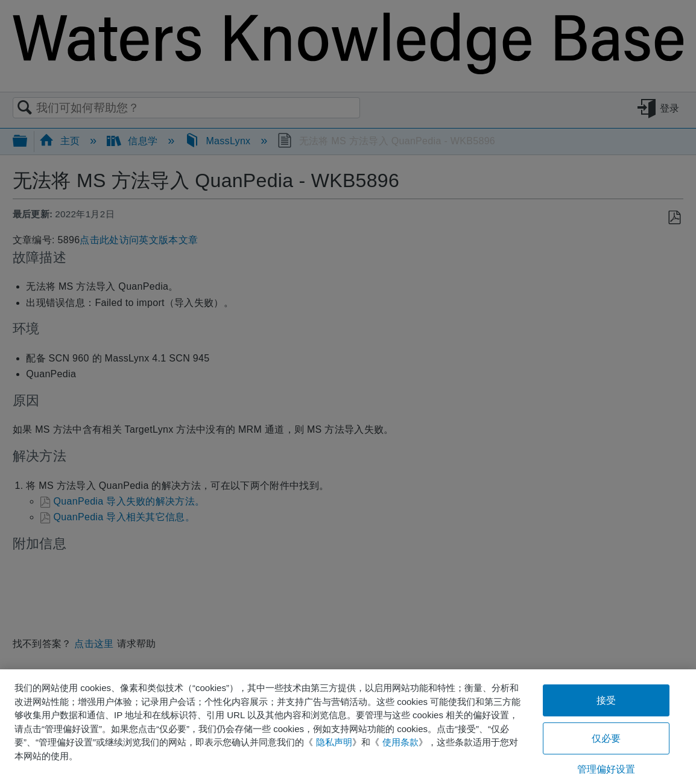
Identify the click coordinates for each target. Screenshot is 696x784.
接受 (606, 700)
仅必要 (606, 738)
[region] (348, 727)
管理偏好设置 (606, 769)
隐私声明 (334, 742)
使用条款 (400, 742)
